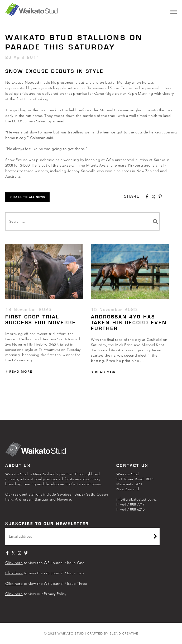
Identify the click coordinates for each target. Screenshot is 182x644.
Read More (19, 371)
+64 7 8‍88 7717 (132, 504)
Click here (14, 563)
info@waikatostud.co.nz (136, 499)
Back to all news (27, 197)
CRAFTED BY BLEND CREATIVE (113, 633)
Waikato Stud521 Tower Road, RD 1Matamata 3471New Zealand (135, 481)
